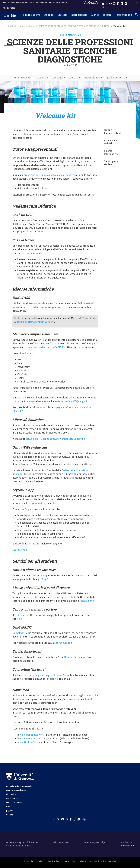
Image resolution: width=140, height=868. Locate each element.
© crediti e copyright (33, 861)
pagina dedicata (26, 322)
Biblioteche (30, 3)
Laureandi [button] (57, 78)
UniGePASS (88, 303)
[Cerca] (136, 14)
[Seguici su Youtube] (110, 3)
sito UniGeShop (63, 643)
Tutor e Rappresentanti (113, 132)
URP (8, 807)
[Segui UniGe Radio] (103, 7)
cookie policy (69, 861)
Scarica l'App (20, 550)
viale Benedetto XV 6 (32, 735)
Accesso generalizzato (16, 790)
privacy (83, 861)
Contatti (65, 3)
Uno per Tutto (72, 657)
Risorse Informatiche (112, 152)
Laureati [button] (73, 78)
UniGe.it (12, 26)
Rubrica (57, 3)
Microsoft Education (74, 439)
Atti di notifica (12, 798)
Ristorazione (87, 601)
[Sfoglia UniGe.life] (92, 5)
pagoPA (10, 811)
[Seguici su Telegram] (126, 3)
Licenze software (50, 439)
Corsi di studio (27, 26)
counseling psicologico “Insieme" (45, 675)
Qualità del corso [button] (116, 78)
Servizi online (9, 3)
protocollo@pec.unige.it (95, 842)
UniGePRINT (19, 633)
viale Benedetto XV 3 (32, 739)
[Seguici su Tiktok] (122, 3)
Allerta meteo (9, 8)
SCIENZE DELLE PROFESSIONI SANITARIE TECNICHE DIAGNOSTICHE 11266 (74, 26)
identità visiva (53, 861)
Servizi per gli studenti (112, 163)
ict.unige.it (32, 439)
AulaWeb (20, 3)
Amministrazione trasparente (19, 786)
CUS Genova (21, 615)
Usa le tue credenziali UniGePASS (44, 347)
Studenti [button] (41, 78)
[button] (32, 15)
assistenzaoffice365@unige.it (71, 401)
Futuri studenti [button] (22, 78)
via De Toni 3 (27, 742)
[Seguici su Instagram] (114, 3)
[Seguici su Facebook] (118, 3)
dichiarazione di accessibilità (103, 861)
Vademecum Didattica (111, 142)
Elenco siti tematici (15, 803)
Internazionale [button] (92, 78)
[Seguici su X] (107, 3)
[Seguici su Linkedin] (103, 3)
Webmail (40, 3)
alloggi (45, 579)
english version (45, 322)
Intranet (49, 3)
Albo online (11, 794)
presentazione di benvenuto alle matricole (48, 175)
